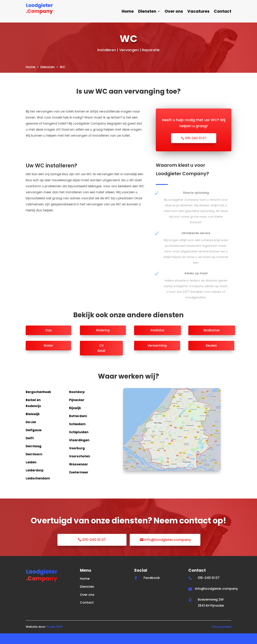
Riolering (103, 341)
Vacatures (198, 12)
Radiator (158, 341)
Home (128, 12)
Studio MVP (54, 637)
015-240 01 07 (196, 149)
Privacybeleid (222, 637)
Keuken (211, 356)
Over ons (174, 12)
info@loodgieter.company (168, 551)
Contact (223, 12)
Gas (48, 341)
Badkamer (212, 341)
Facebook (152, 588)
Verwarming (157, 356)
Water (48, 356)
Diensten (147, 12)
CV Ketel (101, 359)
